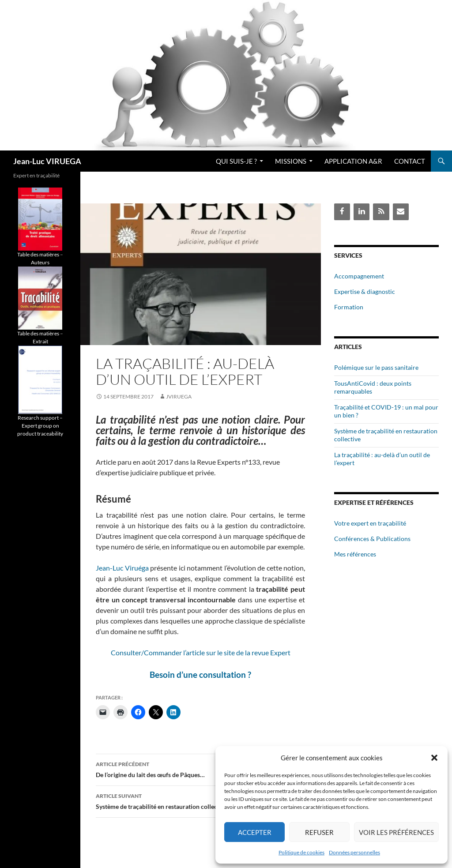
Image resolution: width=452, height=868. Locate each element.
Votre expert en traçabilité (370, 523)
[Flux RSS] (381, 212)
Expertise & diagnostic (365, 291)
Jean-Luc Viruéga (122, 568)
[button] (434, 758)
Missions (291, 161)
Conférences (352, 539)
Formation (349, 307)
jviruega (179, 396)
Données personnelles (354, 852)
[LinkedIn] (362, 212)
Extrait (40, 341)
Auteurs (40, 262)
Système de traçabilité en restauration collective (200, 800)
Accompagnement (359, 276)
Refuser (319, 832)
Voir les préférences (396, 832)
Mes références (355, 554)
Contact (410, 161)
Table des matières (38, 254)
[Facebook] (342, 212)
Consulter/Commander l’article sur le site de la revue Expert (201, 652)
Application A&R (353, 161)
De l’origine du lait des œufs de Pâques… (200, 769)
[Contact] (401, 212)
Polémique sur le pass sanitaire (376, 367)
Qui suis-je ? (236, 161)
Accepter (255, 832)
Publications (393, 539)
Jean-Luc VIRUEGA (47, 161)
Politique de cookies (301, 852)
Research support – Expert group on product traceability (40, 426)
